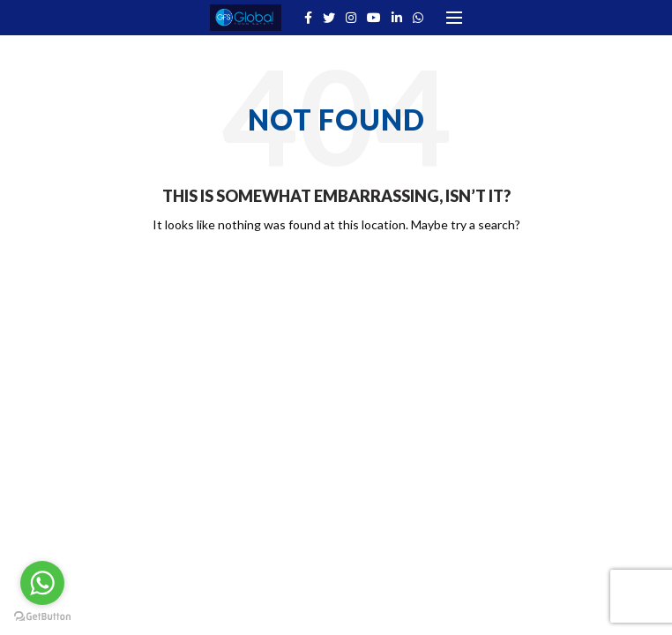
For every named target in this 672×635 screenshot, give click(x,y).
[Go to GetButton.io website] (42, 617)
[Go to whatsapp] (42, 583)
